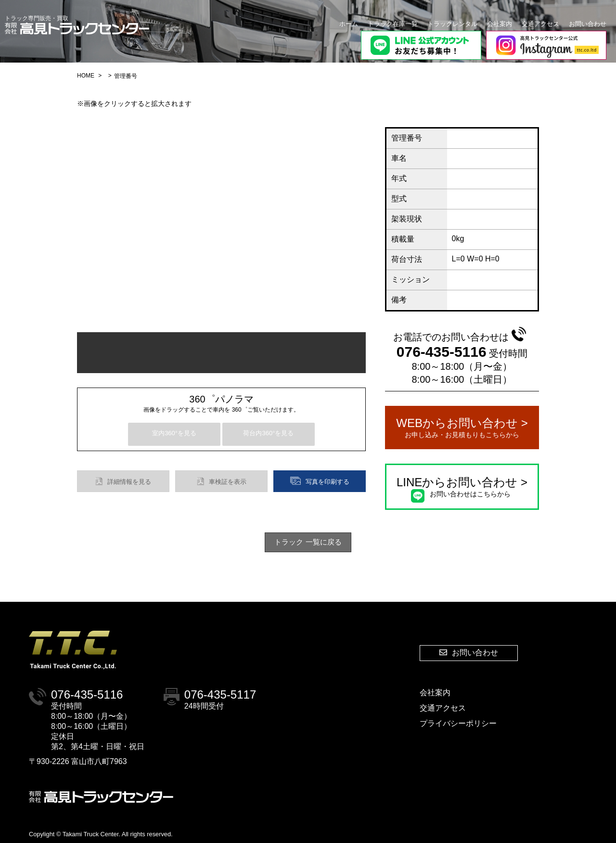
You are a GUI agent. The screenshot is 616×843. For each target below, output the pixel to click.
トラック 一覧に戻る (308, 542)
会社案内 (500, 24)
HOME (86, 76)
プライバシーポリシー (458, 723)
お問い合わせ (588, 24)
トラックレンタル (452, 24)
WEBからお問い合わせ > (462, 428)
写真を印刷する (320, 481)
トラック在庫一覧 (393, 24)
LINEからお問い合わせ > (462, 487)
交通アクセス (540, 24)
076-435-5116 (461, 344)
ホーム (349, 24)
